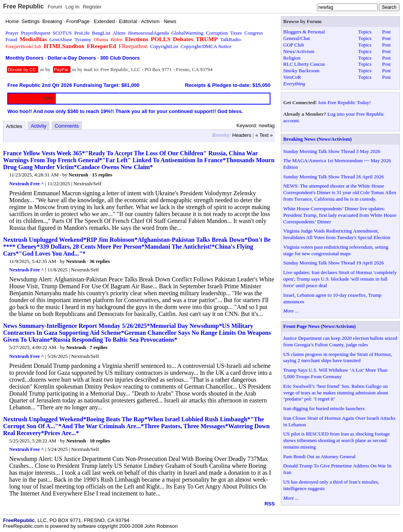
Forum (55, 7)
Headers (242, 135)
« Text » (264, 135)
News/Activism (299, 51)
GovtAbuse (61, 39)
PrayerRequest (36, 33)
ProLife (82, 33)
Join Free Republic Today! (345, 102)
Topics (365, 32)
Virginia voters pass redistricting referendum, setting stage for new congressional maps (336, 250)
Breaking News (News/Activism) (317, 139)
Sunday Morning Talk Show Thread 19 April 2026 (333, 263)
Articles (14, 126)
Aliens (119, 33)
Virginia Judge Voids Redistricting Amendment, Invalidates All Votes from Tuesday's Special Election (337, 234)
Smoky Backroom (301, 71)
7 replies (98, 347)
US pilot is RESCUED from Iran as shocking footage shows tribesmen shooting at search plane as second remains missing (336, 440)
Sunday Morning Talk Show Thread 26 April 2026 (333, 177)
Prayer (12, 33)
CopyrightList (164, 46)
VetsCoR (292, 77)
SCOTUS (62, 33)
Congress (254, 33)
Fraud (11, 39)
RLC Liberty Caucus (304, 64)
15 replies (102, 175)
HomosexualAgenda (148, 33)
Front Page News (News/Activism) (319, 326)
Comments (67, 126)
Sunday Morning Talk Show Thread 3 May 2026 (332, 151)
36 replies (100, 261)
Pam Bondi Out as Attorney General (319, 456)
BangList (101, 33)
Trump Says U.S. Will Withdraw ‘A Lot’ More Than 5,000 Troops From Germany (335, 373)
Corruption (217, 33)
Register (92, 7)
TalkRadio (231, 39)
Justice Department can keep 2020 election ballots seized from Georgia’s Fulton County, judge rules (340, 341)
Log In (72, 7)
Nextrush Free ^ (27, 184)
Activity (39, 126)
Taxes (236, 33)
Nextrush (78, 175)
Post (386, 32)
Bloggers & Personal (304, 32)
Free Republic (23, 6)
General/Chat (296, 38)
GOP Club (294, 45)
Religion (292, 58)
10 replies (100, 441)
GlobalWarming (187, 33)
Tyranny (83, 39)
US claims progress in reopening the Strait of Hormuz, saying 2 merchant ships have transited (337, 357)
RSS (269, 504)
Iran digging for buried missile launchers (324, 408)
